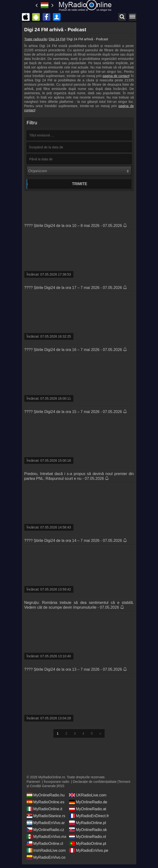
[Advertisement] (79, 205)
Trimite (80, 184)
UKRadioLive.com (88, 795)
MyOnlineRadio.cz (46, 830)
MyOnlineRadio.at (88, 809)
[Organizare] (79, 171)
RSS (61, 786)
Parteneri (33, 782)
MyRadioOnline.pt (88, 843)
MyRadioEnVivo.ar (46, 823)
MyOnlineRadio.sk (88, 830)
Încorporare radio (57, 782)
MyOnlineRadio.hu (46, 795)
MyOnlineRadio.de (88, 802)
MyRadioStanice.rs (46, 816)
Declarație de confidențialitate (95, 782)
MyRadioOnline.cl (45, 843)
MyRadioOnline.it (45, 809)
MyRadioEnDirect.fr (89, 816)
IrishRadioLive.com (46, 850)
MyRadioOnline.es (46, 802)
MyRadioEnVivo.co (46, 857)
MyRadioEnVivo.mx (47, 837)
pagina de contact (116, 76)
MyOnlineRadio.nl (87, 837)
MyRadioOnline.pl (87, 823)
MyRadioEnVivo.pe (89, 850)
